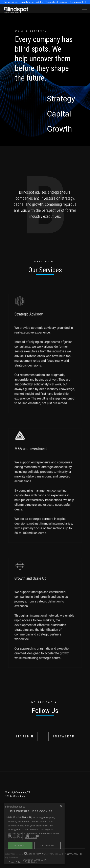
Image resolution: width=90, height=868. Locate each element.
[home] (16, 10)
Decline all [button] (48, 845)
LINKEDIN (25, 739)
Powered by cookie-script (34, 860)
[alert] (34, 833)
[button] (84, 10)
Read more (31, 837)
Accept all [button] (20, 845)
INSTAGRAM (64, 739)
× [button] (61, 806)
